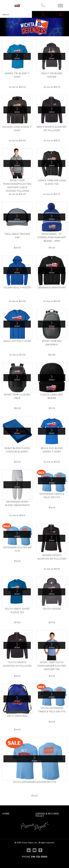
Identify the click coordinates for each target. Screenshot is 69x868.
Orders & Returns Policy (47, 815)
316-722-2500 (39, 857)
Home (6, 814)
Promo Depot (17, 6)
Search (30, 14)
